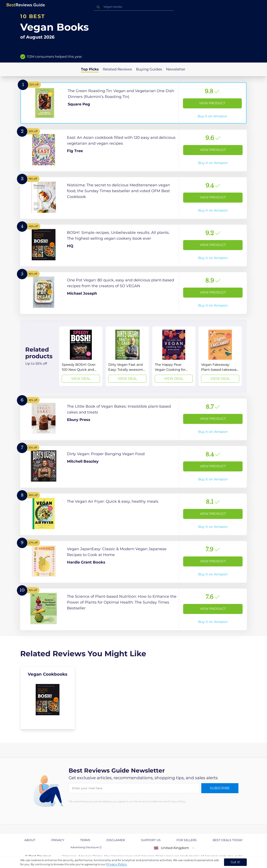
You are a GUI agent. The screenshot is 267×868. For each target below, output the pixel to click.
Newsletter (176, 69)
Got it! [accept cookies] (235, 862)
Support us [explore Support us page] (151, 840)
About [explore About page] (30, 840)
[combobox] (133, 7)
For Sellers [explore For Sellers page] (187, 840)
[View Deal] (81, 356)
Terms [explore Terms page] (85, 840)
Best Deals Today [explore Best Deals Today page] (228, 840)
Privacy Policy (116, 864)
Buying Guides (149, 69)
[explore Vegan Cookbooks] (48, 698)
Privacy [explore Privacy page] (58, 840)
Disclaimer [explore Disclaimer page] (116, 840)
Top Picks (90, 69)
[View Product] (133, 103)
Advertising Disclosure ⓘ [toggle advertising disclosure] (86, 847)
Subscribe (220, 788)
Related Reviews (117, 69)
